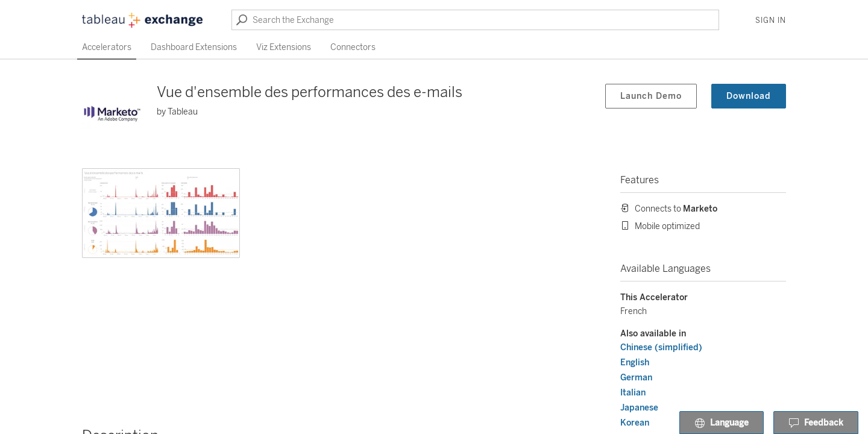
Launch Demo (651, 96)
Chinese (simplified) (661, 348)
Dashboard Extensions (194, 47)
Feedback (816, 423)
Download (749, 96)
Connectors (353, 47)
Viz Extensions (284, 47)
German (636, 378)
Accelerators (107, 47)
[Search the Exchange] (475, 20)
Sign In (771, 20)
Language (722, 423)
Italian (633, 393)
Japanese (639, 408)
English (635, 363)
